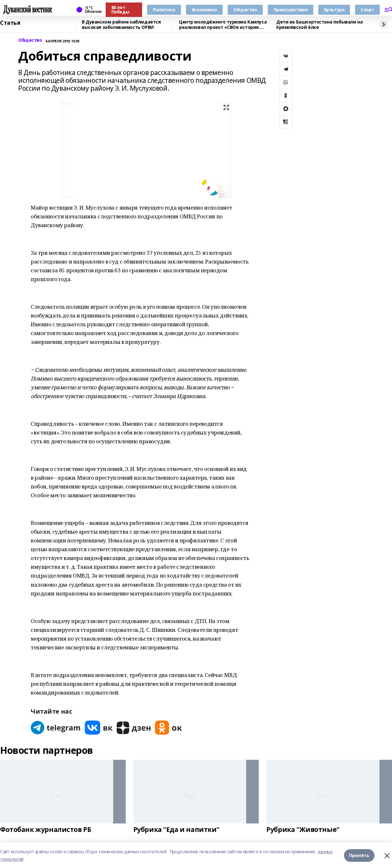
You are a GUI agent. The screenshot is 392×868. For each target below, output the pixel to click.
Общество (245, 10)
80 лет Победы (120, 10)
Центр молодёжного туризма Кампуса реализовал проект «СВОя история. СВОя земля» (223, 25)
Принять (359, 855)
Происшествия (291, 10)
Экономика (204, 10)
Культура (334, 10)
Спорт (367, 10)
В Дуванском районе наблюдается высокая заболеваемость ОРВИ (121, 25)
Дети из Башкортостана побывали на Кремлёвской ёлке (319, 25)
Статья (10, 23)
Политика (164, 10)
